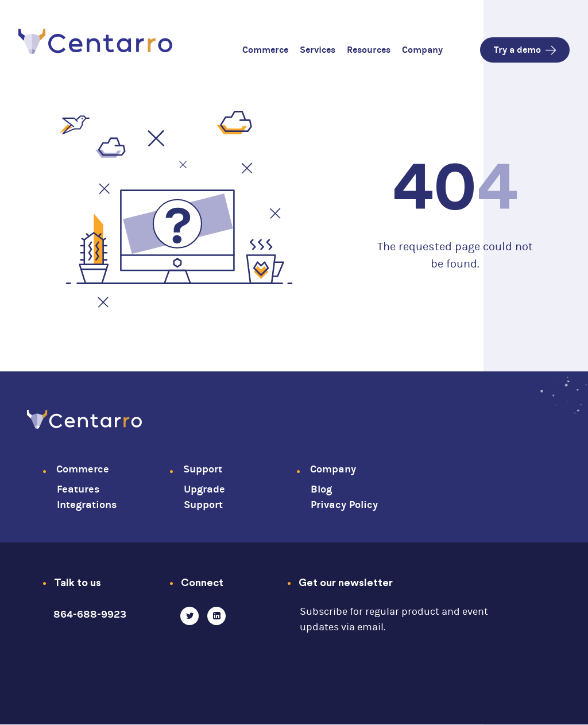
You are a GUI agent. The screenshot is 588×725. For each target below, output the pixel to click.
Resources (369, 50)
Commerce (265, 50)
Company (422, 50)
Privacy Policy (344, 505)
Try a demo (525, 50)
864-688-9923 (90, 614)
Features (78, 489)
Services (318, 50)
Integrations (87, 505)
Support (203, 469)
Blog (321, 489)
